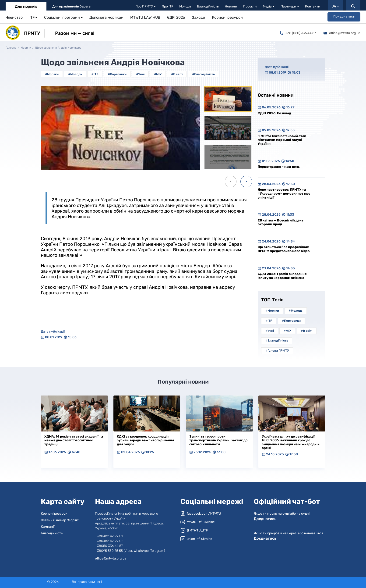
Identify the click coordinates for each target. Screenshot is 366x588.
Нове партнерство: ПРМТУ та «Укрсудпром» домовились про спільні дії (284, 193)
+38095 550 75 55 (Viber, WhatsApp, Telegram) (130, 551)
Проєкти (250, 6)
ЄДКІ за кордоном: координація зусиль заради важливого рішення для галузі (145, 440)
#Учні (140, 74)
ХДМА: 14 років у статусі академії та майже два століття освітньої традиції (74, 440)
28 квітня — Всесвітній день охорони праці (281, 222)
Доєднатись (265, 519)
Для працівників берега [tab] (71, 6)
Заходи (199, 17)
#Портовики (117, 74)
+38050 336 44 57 (109, 546)
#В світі (177, 74)
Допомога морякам (106, 17)
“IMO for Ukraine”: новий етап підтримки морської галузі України (282, 140)
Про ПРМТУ (146, 6)
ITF (33, 17)
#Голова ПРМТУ (277, 351)
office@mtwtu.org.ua (342, 33)
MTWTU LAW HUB (145, 17)
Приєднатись (344, 16)
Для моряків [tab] (26, 6)
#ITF (95, 74)
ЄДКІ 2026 (176, 17)
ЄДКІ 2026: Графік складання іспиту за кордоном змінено (282, 276)
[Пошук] (353, 5)
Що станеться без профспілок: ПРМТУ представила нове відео (284, 249)
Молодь (185, 6)
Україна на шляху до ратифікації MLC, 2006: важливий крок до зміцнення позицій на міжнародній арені (291, 442)
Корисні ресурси (227, 17)
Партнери (290, 6)
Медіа (269, 6)
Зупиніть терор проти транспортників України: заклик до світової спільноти (218, 440)
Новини (231, 6)
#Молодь (75, 74)
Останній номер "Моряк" (60, 520)
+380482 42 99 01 (109, 536)
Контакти (313, 6)
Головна (11, 48)
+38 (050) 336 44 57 (298, 33)
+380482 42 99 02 (109, 541)
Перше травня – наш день (279, 167)
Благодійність (208, 6)
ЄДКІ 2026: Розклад (274, 113)
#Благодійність (203, 74)
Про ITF (167, 6)
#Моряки (52, 74)
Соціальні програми (63, 17)
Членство (14, 17)
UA (335, 6)
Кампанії (48, 527)
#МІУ (158, 74)
